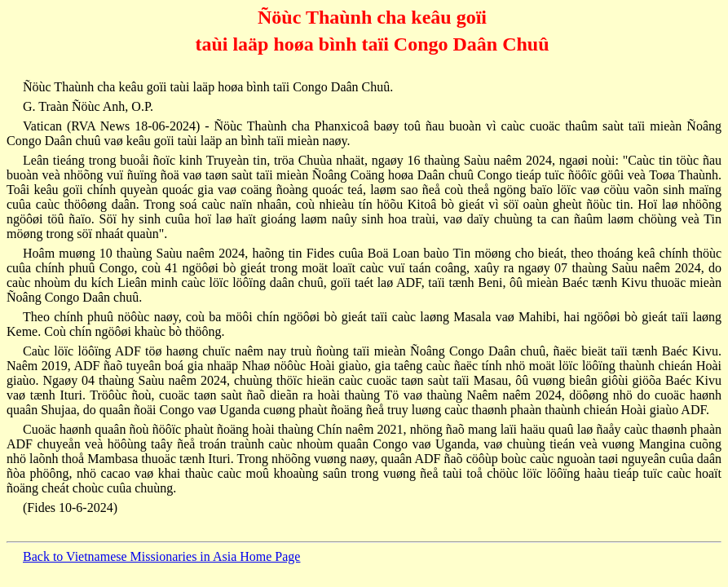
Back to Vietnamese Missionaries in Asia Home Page (161, 556)
